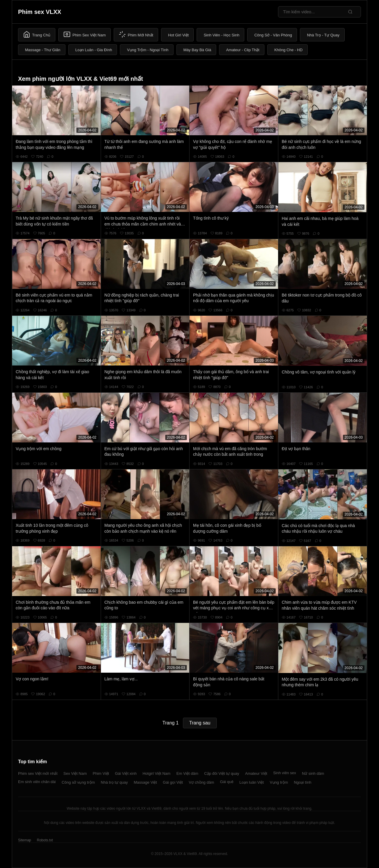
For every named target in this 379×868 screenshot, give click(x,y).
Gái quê (227, 782)
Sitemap (25, 840)
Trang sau (200, 723)
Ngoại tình (302, 782)
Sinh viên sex (284, 773)
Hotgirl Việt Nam (156, 773)
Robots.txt (45, 840)
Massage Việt (145, 782)
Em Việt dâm (187, 773)
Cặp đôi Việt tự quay (222, 773)
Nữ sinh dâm (313, 773)
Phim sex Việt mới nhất (38, 773)
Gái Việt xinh (126, 773)
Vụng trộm (279, 782)
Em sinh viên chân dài (37, 782)
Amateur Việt (256, 773)
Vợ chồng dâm (201, 782)
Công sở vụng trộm (78, 782)
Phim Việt (101, 773)
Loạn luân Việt (252, 782)
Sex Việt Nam (75, 773)
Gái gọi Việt (173, 782)
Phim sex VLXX (40, 12)
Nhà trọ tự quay (114, 782)
